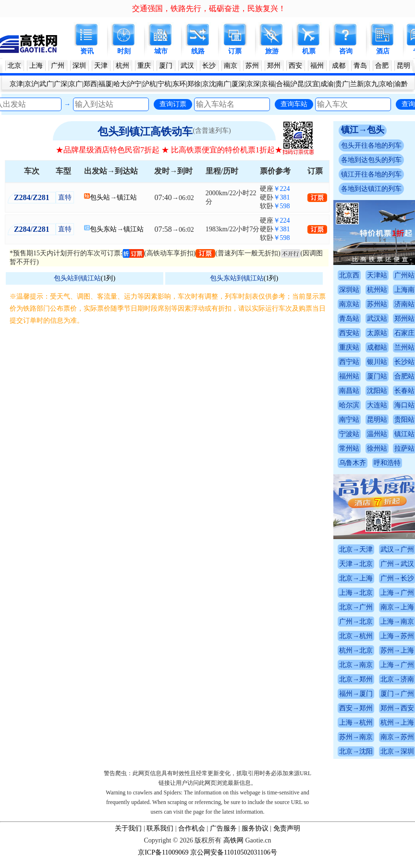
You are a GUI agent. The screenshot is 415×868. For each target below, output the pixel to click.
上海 (36, 66)
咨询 (346, 51)
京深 (253, 84)
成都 (339, 66)
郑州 (274, 66)
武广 (46, 84)
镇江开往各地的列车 (371, 174)
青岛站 (349, 319)
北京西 (349, 275)
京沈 (209, 84)
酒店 (383, 51)
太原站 (377, 333)
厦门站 (377, 376)
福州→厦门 (356, 694)
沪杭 (149, 84)
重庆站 (349, 347)
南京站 (349, 304)
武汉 (187, 66)
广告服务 (223, 828)
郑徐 (194, 84)
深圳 (79, 66)
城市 (161, 51)
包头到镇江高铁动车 (145, 132)
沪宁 (134, 84)
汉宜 (312, 84)
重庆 (144, 66)
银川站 (377, 362)
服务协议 (255, 828)
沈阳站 (377, 391)
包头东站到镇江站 (237, 278)
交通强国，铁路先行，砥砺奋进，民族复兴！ (209, 8)
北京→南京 (356, 665)
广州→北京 (356, 622)
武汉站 (377, 319)
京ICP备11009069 (163, 852)
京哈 (386, 84)
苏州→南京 (356, 737)
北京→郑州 (356, 679)
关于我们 (128, 828)
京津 (16, 84)
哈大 (120, 84)
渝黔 (401, 84)
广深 (61, 84)
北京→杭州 (356, 636)
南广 (223, 84)
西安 (295, 66)
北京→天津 (356, 549)
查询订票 (173, 104)
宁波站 (349, 434)
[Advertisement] (169, 399)
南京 (231, 66)
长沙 (209, 66)
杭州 (122, 66)
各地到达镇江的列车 (371, 189)
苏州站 (377, 304)
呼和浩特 (387, 463)
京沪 (31, 84)
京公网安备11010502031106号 (234, 852)
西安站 (349, 333)
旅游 (272, 51)
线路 (198, 51)
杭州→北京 (356, 650)
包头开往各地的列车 (371, 145)
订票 (235, 51)
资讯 (87, 51)
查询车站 (294, 104)
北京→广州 (356, 607)
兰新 (357, 84)
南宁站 (349, 420)
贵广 (342, 84)
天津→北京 (356, 564)
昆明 (403, 66)
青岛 (360, 66)
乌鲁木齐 (353, 463)
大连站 (377, 405)
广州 (58, 66)
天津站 (377, 275)
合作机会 (192, 828)
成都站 (377, 347)
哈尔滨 (349, 405)
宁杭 (164, 84)
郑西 (90, 84)
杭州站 (377, 290)
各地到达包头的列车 (371, 160)
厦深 (238, 84)
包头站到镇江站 (77, 278)
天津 (101, 66)
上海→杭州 (356, 723)
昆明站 (377, 420)
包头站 (100, 197)
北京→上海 (356, 578)
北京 (14, 66)
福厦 (105, 84)
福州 (317, 66)
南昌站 (349, 391)
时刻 (124, 51)
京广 (75, 84)
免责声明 (287, 828)
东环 (179, 84)
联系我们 (160, 828)
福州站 (349, 376)
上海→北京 (356, 593)
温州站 (377, 434)
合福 (283, 84)
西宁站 (349, 362)
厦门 (166, 66)
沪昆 (297, 84)
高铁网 (233, 840)
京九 (371, 84)
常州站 (349, 448)
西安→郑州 (356, 708)
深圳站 (349, 290)
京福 (268, 84)
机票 (309, 51)
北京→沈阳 (356, 751)
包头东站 (103, 229)
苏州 (252, 66)
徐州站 (377, 448)
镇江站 (127, 197)
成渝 (327, 84)
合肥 (382, 66)
